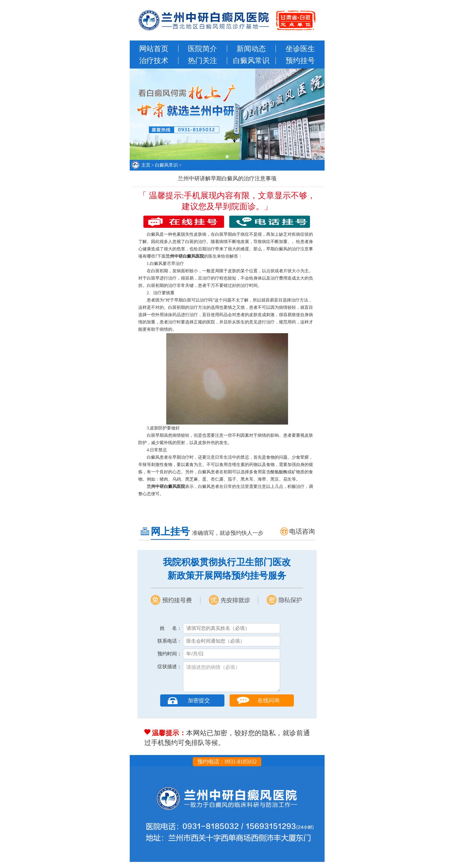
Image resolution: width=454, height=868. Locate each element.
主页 (146, 165)
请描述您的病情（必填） (232, 680)
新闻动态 (251, 49)
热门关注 (202, 61)
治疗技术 (154, 61)
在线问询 (269, 707)
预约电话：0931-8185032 (227, 768)
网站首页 (154, 49)
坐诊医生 (300, 49)
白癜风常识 (251, 61)
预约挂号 (300, 61)
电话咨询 (302, 531)
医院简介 (202, 49)
